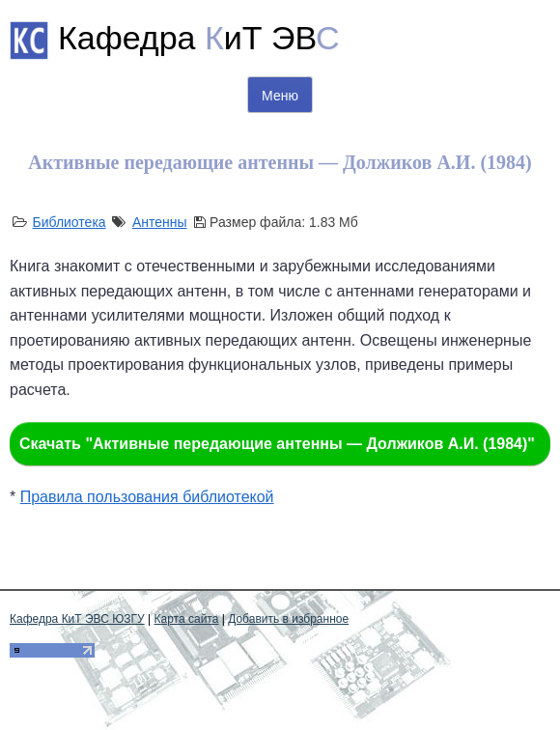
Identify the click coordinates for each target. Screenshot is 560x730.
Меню (280, 96)
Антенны (160, 222)
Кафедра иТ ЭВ (199, 38)
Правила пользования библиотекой (147, 497)
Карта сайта (187, 619)
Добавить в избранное (288, 619)
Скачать (277, 444)
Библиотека (69, 222)
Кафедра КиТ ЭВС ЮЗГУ (77, 619)
